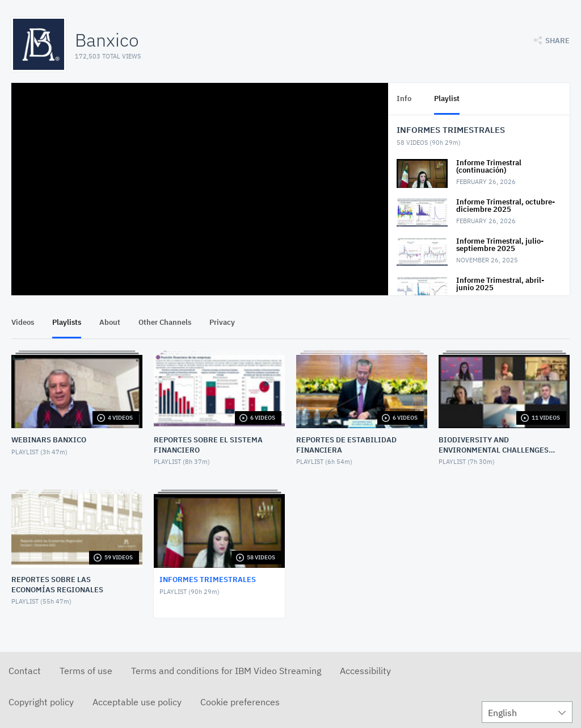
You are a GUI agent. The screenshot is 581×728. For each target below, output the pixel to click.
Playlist (447, 99)
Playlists (67, 322)
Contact (25, 671)
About (110, 322)
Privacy (222, 322)
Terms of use (86, 671)
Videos (23, 322)
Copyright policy (41, 702)
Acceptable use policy (137, 702)
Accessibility (365, 671)
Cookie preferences (240, 702)
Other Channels (165, 322)
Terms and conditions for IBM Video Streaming (226, 671)
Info (404, 99)
